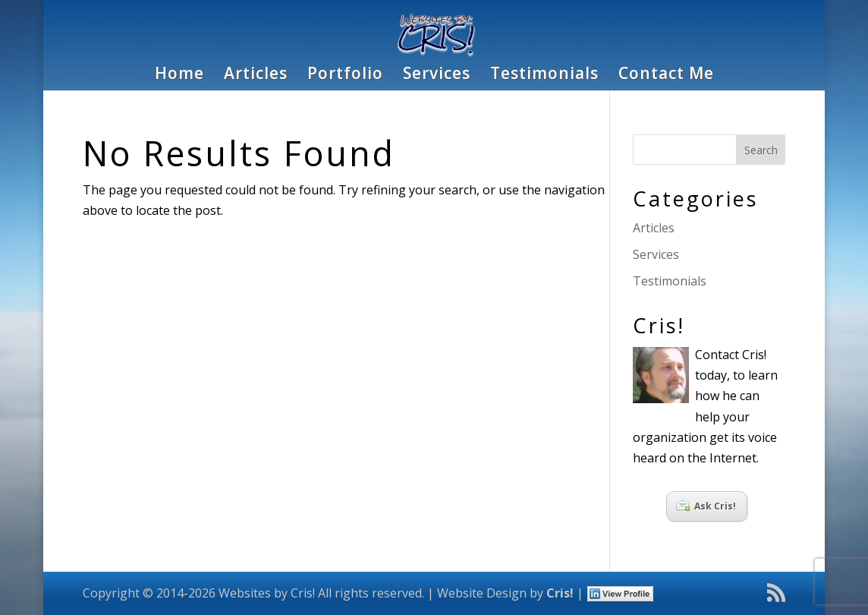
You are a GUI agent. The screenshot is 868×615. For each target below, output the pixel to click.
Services (437, 76)
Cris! (560, 593)
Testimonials (544, 76)
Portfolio (345, 76)
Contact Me (666, 76)
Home (179, 76)
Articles (256, 76)
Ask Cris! (706, 506)
